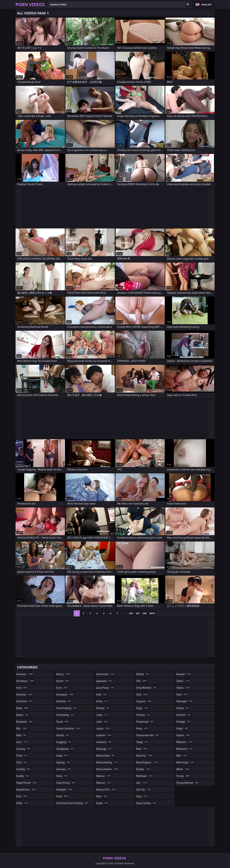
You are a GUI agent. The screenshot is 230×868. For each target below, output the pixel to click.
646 (131, 613)
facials (63, 735)
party (142, 728)
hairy (62, 776)
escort (63, 681)
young (183, 776)
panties (143, 715)
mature (104, 776)
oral (142, 694)
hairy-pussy (66, 783)
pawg (142, 742)
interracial (106, 674)
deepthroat (26, 789)
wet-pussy (186, 762)
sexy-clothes (146, 803)
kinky (102, 701)
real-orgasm (147, 762)
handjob (65, 789)
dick (22, 796)
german (64, 769)
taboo (183, 681)
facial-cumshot (69, 728)
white (183, 769)
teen (182, 694)
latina (103, 728)
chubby (24, 769)
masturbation (108, 769)
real (142, 749)
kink (102, 694)
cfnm (22, 756)
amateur (25, 674)
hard (63, 796)
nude (102, 803)
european (65, 694)
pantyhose (145, 722)
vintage (184, 722)
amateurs (25, 681)
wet (182, 756)
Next (152, 613)
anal (22, 688)
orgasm (144, 701)
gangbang (65, 749)
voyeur (183, 735)
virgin (183, 728)
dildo (23, 803)
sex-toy (144, 789)
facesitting (65, 715)
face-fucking (67, 708)
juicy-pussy (106, 688)
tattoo (183, 688)
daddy (23, 776)
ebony (63, 674)
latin (103, 722)
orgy (142, 708)
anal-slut (24, 701)
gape (62, 756)
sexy (142, 796)
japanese (104, 681)
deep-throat (27, 783)
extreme (64, 701)
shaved (184, 674)
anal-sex (25, 694)
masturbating (107, 762)
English (206, 4)
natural (104, 783)
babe (23, 708)
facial (63, 722)
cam (22, 742)
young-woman (188, 783)
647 (138, 613)
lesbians (104, 742)
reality (143, 769)
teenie (183, 708)
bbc (22, 728)
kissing (103, 708)
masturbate (106, 756)
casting (24, 749)
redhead (145, 776)
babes (23, 715)
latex (102, 715)
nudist (143, 674)
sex (142, 783)
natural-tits (106, 789)
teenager (185, 701)
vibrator (184, 715)
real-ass (144, 756)
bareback (25, 722)
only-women (147, 688)
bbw (22, 735)
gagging (64, 742)
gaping (63, 762)
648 (145, 613)
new (102, 796)
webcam (185, 742)
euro (62, 688)
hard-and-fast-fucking (72, 803)
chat (22, 762)
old (142, 681)
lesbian (104, 735)
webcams (185, 749)
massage (104, 749)
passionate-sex (148, 735)
